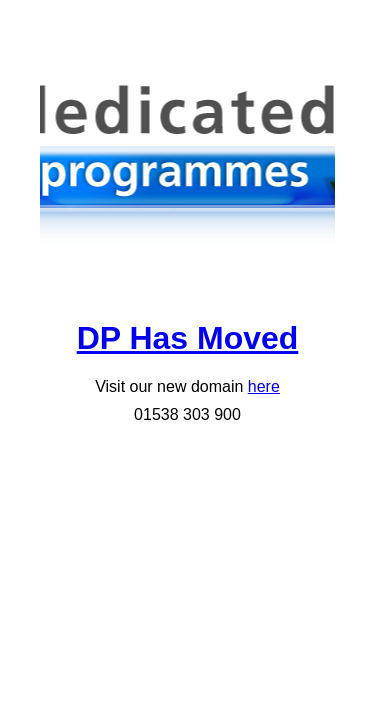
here (264, 386)
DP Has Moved (188, 338)
